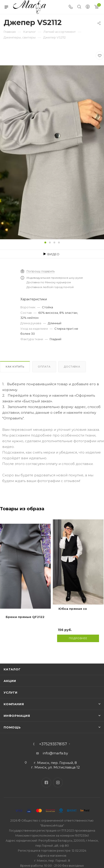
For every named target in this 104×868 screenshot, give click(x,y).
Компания (14, 704)
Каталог (12, 669)
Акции (10, 681)
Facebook (46, 782)
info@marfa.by (55, 753)
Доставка (72, 367)
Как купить (15, 367)
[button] (45, 243)
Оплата (44, 367)
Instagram (58, 782)
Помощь (12, 727)
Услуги (11, 692)
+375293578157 (53, 744)
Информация (17, 716)
